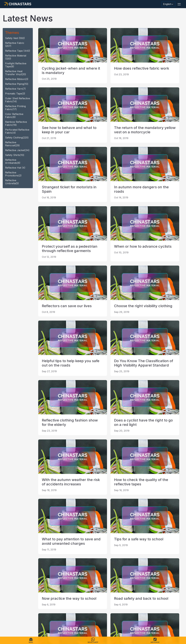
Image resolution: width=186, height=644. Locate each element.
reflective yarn (15, 89)
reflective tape (18, 51)
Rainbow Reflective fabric (16, 123)
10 (84, 562)
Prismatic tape (15, 94)
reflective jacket (17, 150)
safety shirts (15, 155)
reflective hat (15, 168)
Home (7, 625)
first (43, 562)
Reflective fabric (15, 44)
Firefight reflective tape (16, 65)
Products (17, 625)
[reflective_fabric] (38, 594)
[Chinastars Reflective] (23, 594)
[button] (179, 4)
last (94, 562)
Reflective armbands (13, 161)
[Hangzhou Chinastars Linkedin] (7, 594)
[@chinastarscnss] (15, 594)
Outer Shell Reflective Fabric (18, 100)
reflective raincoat (12, 144)
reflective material (16, 57)
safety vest (15, 38)
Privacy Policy (75, 625)
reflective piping (17, 84)
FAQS (27, 625)
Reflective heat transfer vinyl (16, 73)
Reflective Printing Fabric (15, 108)
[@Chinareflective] (46, 594)
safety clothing (17, 138)
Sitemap (61, 625)
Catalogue (38, 625)
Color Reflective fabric (14, 116)
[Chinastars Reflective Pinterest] (30, 594)
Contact (50, 625)
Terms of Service (94, 625)
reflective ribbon (17, 79)
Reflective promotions (13, 174)
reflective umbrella (12, 182)
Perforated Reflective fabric (17, 131)
